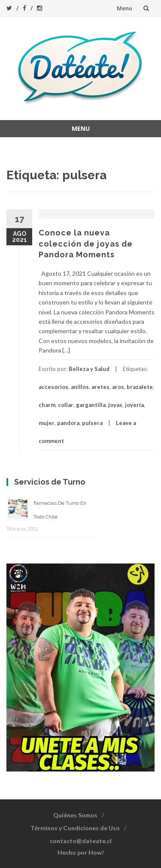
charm (47, 405)
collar (66, 405)
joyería (134, 405)
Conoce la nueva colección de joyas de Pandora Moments (86, 243)
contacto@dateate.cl (81, 841)
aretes (100, 387)
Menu (125, 8)
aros (118, 387)
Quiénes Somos (75, 815)
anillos (80, 387)
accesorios (53, 387)
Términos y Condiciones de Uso (75, 828)
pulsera (92, 423)
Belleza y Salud (89, 369)
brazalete (140, 387)
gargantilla (91, 405)
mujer (47, 423)
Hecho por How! (81, 852)
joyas (115, 405)
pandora (68, 423)
